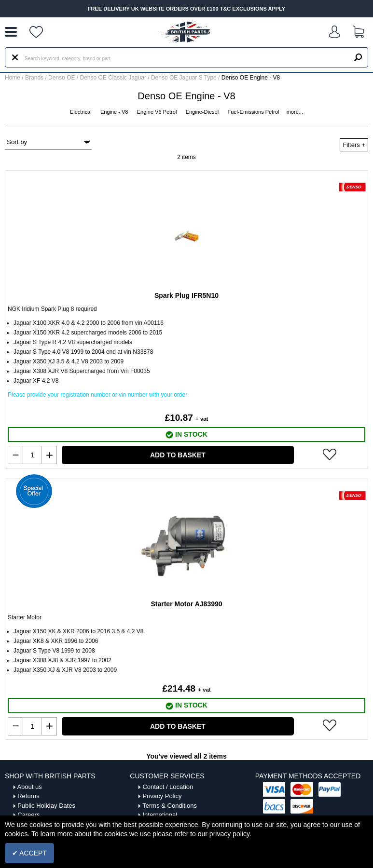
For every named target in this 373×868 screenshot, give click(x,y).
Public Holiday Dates (46, 806)
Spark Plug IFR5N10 (186, 295)
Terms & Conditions (170, 806)
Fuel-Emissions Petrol (254, 112)
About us (29, 787)
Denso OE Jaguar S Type (185, 78)
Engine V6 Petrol (158, 112)
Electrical (82, 112)
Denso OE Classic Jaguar (114, 78)
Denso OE (62, 78)
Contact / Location (168, 787)
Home (13, 78)
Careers (28, 815)
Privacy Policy (162, 796)
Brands (34, 78)
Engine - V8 (115, 112)
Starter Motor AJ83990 (186, 604)
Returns (28, 796)
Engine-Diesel (203, 112)
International (160, 815)
